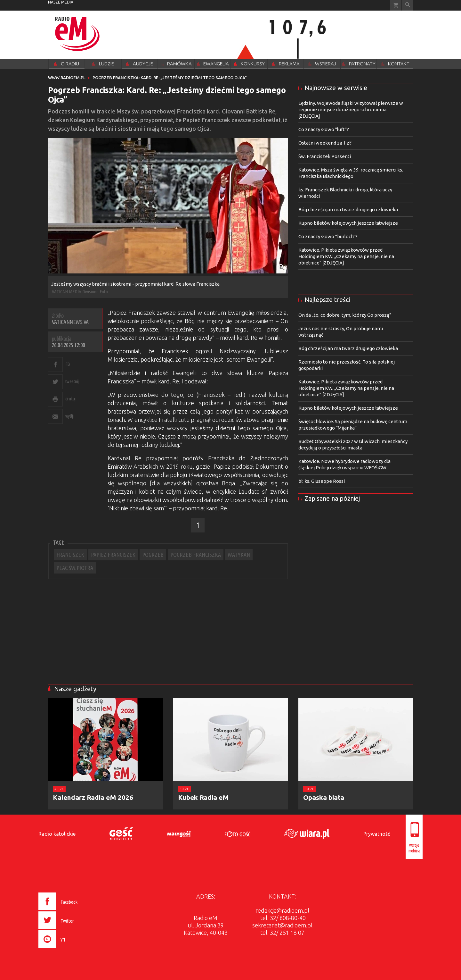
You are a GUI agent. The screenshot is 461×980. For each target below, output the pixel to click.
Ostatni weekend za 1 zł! (325, 143)
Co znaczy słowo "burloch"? (328, 236)
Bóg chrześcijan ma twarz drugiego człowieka (348, 209)
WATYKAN (239, 555)
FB (68, 364)
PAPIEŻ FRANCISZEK (113, 555)
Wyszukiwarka (408, 5)
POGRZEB (153, 555)
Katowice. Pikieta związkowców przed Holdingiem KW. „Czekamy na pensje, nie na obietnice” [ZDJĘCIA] (346, 256)
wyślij (69, 416)
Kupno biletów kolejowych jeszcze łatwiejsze (348, 223)
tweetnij (72, 381)
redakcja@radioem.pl (282, 910)
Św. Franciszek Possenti (325, 156)
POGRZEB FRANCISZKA (196, 555)
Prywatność (377, 834)
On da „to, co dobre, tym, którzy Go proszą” (345, 315)
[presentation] (72, 949)
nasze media (61, 2)
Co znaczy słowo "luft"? (324, 129)
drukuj (70, 399)
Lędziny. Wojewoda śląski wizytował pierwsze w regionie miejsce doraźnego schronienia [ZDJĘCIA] (351, 109)
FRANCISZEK (70, 555)
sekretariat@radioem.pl (282, 925)
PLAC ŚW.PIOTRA (75, 568)
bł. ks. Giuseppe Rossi (322, 481)
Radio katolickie (57, 834)
